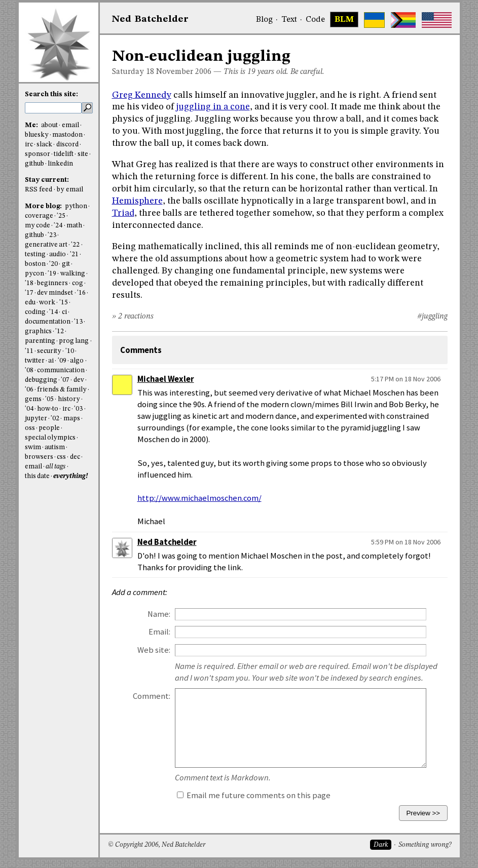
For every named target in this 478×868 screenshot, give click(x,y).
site (83, 154)
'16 (81, 293)
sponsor (38, 154)
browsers (39, 457)
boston (35, 264)
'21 (74, 254)
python (76, 206)
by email (70, 190)
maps (72, 419)
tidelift (64, 154)
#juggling (432, 317)
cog (78, 283)
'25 (61, 216)
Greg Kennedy (142, 95)
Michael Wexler (166, 379)
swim (33, 447)
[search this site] (53, 108)
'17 (29, 293)
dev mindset (55, 293)
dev (79, 380)
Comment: (152, 696)
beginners (52, 283)
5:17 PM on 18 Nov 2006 (406, 379)
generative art (46, 245)
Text (289, 20)
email (70, 125)
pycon (34, 274)
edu (30, 303)
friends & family (62, 390)
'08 (29, 370)
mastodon (67, 135)
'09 (62, 361)
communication (61, 370)
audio (58, 254)
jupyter (36, 419)
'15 (64, 303)
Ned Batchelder (167, 542)
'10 (70, 351)
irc (29, 145)
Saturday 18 (133, 72)
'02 (55, 419)
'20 (53, 264)
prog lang (74, 341)
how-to (48, 409)
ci (64, 312)
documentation (48, 322)
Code (315, 20)
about (49, 125)
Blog (264, 20)
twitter (35, 361)
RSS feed (39, 190)
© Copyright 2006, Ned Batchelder (157, 845)
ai (51, 361)
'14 (53, 312)
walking (73, 274)
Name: (159, 614)
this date (37, 476)
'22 (75, 245)
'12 (60, 331)
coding (35, 312)
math (74, 226)
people (49, 428)
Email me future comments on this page (254, 795)
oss (30, 428)
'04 (29, 409)
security (49, 351)
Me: (32, 125)
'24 (58, 226)
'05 (49, 399)
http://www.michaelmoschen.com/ (199, 498)
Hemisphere (137, 201)
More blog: (44, 206)
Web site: (154, 650)
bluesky (37, 135)
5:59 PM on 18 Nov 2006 (406, 542)
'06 (29, 390)
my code (38, 226)
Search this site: (51, 94)
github (34, 164)
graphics (38, 331)
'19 (52, 274)
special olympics (50, 438)
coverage (39, 216)
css (61, 457)
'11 (29, 351)
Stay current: (47, 180)
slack (44, 145)
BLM (344, 20)
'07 (65, 380)
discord (67, 145)
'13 (78, 322)
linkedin (60, 164)
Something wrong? (425, 845)
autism (55, 447)
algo (77, 361)
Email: (159, 632)
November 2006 (184, 72)
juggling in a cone (213, 107)
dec (75, 457)
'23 (52, 235)
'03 (78, 409)
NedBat (150, 19)
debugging (41, 380)
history (69, 399)
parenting (40, 341)
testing (35, 254)
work (47, 303)
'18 (29, 283)
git (66, 264)
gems (33, 399)
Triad (123, 213)
